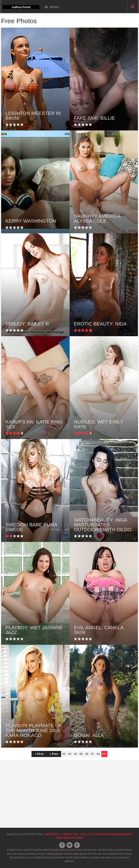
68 (98, 754)
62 (64, 754)
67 (92, 754)
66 (87, 754)
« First (39, 754)
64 (75, 754)
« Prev (54, 754)
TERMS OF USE (70, 834)
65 (81, 754)
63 (70, 754)
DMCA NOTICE (52, 834)
